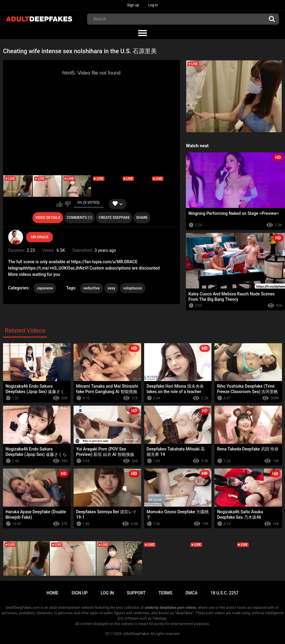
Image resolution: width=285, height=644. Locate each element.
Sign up (133, 5)
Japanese (45, 288)
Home (53, 593)
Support (136, 593)
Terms (165, 593)
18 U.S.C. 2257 (224, 593)
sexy (111, 288)
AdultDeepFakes (136, 634)
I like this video (60, 204)
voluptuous (132, 288)
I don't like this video (67, 204)
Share (142, 218)
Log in (153, 5)
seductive (91, 288)
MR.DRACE (39, 237)
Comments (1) (79, 218)
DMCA (192, 593)
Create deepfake (114, 218)
